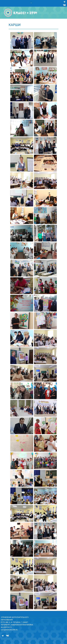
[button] (31, 3)
